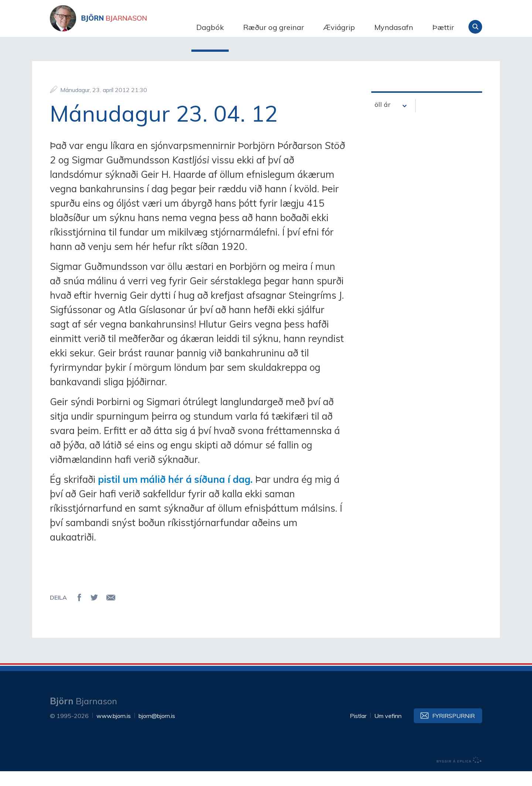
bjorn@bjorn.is (157, 731)
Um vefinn (388, 731)
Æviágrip (339, 27)
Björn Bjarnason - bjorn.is (124, 27)
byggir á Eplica (459, 775)
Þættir (443, 27)
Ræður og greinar (274, 27)
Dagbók (210, 27)
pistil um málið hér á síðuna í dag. (175, 494)
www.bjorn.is (114, 731)
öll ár (383, 119)
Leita (475, 27)
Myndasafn (394, 27)
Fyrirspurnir (453, 731)
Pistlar (358, 731)
